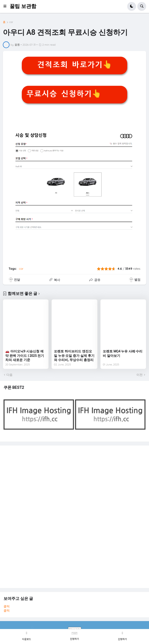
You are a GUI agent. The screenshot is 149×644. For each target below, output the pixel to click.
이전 (140, 375)
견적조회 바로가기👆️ (75, 65)
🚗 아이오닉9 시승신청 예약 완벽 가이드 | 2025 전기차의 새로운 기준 (25, 356)
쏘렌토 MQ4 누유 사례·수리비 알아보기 (123, 354)
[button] (6, 6)
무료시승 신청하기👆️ (64, 94)
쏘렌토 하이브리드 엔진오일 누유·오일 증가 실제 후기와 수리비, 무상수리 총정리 (74, 356)
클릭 (7, 606)
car (11, 22)
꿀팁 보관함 (23, 6)
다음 (9, 375)
